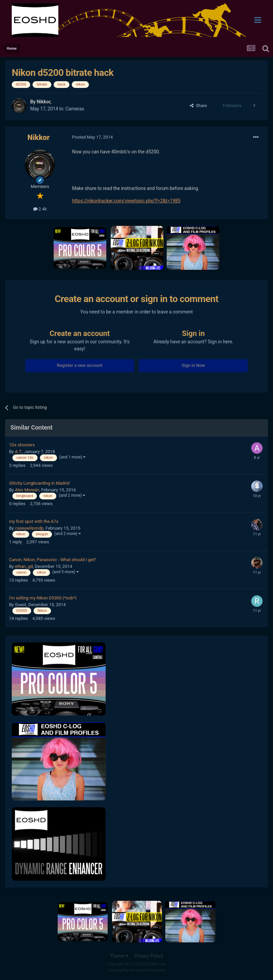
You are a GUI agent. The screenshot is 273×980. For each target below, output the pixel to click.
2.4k (40, 209)
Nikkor (43, 102)
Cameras (75, 109)
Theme (119, 956)
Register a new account (80, 365)
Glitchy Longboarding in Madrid (39, 483)
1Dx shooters (22, 445)
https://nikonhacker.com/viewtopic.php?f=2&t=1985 (126, 201)
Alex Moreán (27, 490)
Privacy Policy (149, 956)
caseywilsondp (29, 528)
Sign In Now (193, 365)
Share (198, 106)
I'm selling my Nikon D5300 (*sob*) (43, 598)
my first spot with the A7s (34, 521)
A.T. (18, 452)
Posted (92, 137)
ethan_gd (24, 566)
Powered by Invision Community (137, 970)
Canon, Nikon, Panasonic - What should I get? (53, 560)
